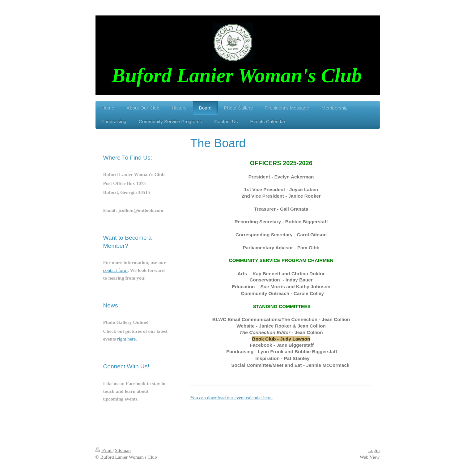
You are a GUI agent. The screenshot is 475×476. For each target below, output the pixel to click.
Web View (370, 457)
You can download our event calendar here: (232, 398)
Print (104, 450)
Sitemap (123, 450)
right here (126, 339)
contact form (115, 270)
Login (374, 450)
